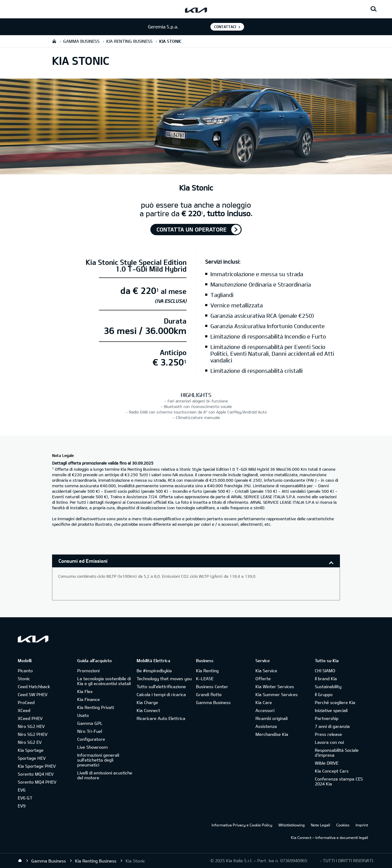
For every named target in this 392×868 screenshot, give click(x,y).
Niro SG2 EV (30, 742)
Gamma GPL (90, 723)
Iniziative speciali (331, 710)
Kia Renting (207, 671)
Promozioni (88, 671)
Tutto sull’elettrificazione (161, 686)
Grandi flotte (209, 694)
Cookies (343, 825)
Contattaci (225, 27)
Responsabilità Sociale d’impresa (337, 753)
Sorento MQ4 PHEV (37, 782)
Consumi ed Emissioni (83, 561)
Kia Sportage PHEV (37, 766)
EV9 (22, 806)
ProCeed (26, 702)
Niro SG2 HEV (31, 726)
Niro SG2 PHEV (33, 734)
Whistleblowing (292, 825)
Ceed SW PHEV (33, 694)
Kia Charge (147, 702)
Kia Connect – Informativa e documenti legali (330, 837)
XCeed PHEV (30, 718)
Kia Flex (85, 691)
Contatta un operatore (192, 229)
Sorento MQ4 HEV (36, 774)
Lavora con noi (329, 742)
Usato (83, 715)
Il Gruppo (324, 694)
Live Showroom (92, 747)
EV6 (22, 790)
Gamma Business (213, 702)
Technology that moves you (164, 679)
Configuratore (91, 739)
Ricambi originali (271, 718)
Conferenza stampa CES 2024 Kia (339, 781)
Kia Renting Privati (96, 707)
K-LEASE (205, 679)
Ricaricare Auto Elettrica (161, 718)
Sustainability (328, 686)
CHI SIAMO (325, 671)
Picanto (25, 671)
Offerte (263, 679)
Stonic (24, 679)
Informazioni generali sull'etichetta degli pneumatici (98, 760)
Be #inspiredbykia (154, 671)
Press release (328, 734)
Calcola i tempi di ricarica (161, 694)
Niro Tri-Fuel (90, 731)
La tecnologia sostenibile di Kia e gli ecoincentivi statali (104, 681)
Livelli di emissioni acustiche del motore (105, 775)
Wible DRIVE (327, 763)
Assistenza (266, 726)
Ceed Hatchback (34, 686)
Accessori (265, 710)
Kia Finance (89, 699)
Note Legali (320, 825)
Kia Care (264, 702)
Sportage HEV (32, 758)
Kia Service (266, 671)
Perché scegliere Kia (335, 702)
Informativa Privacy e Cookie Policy (242, 825)
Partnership (327, 718)
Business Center (212, 686)
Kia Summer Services (277, 694)
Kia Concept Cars (332, 771)
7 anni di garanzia (332, 726)
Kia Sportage (31, 750)
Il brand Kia (326, 679)
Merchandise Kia (272, 734)
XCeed (24, 710)
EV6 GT (25, 798)
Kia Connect (148, 710)
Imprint (362, 825)
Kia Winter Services (275, 686)
